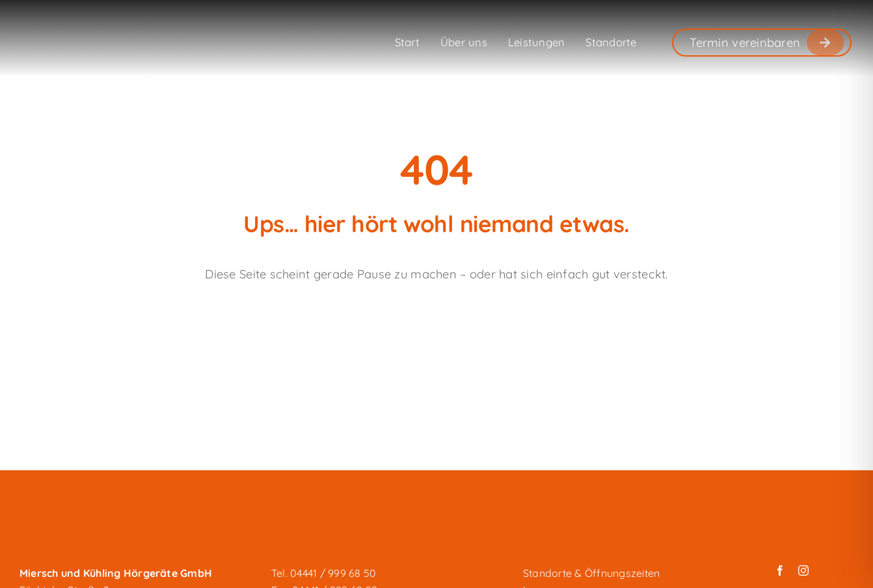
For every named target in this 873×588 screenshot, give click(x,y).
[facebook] (780, 570)
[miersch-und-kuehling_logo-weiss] (85, 32)
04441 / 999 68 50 (333, 573)
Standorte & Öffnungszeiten (591, 573)
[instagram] (803, 570)
